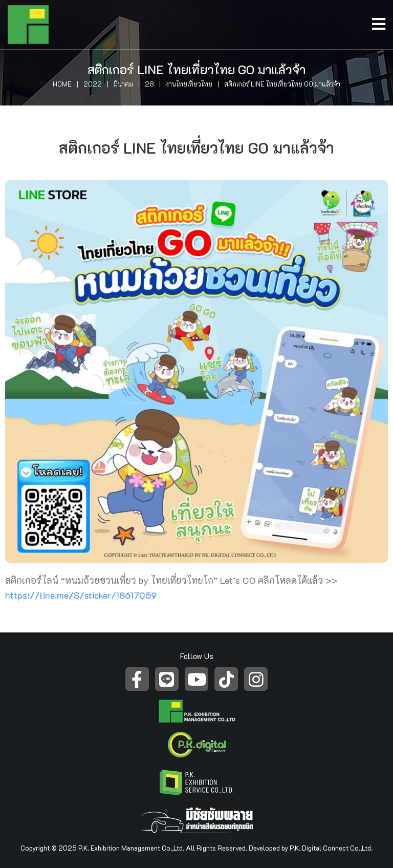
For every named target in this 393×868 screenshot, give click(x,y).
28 (149, 84)
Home (62, 84)
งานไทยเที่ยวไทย (189, 84)
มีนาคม (123, 84)
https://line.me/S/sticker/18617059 (81, 595)
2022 (93, 84)
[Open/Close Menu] (383, 22)
